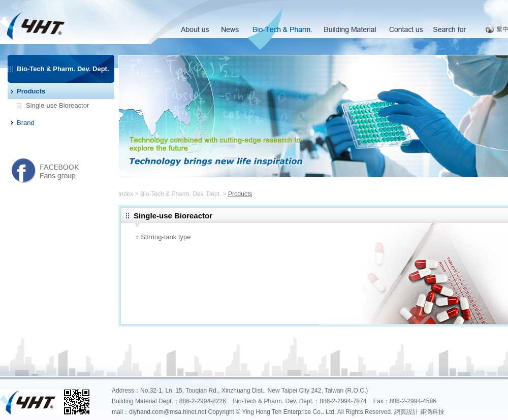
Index (126, 194)
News (230, 30)
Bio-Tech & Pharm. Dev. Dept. (282, 30)
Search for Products (449, 30)
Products (31, 91)
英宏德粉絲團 (45, 170)
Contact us (406, 30)
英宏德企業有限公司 (73, 22)
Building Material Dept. (350, 30)
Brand (26, 123)
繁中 (497, 29)
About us (194, 30)
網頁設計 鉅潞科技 (419, 412)
